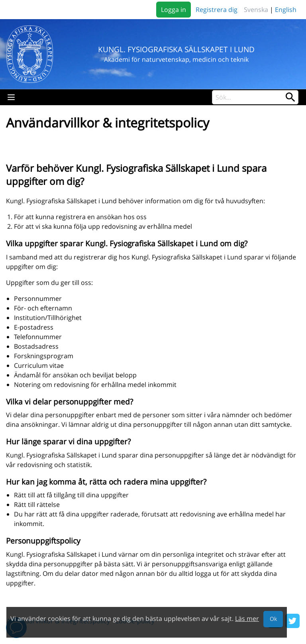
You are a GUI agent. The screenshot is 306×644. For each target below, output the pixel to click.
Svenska (256, 10)
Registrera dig (217, 10)
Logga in (174, 10)
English (286, 10)
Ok (273, 619)
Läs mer (247, 618)
